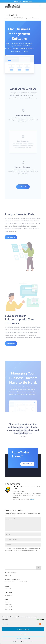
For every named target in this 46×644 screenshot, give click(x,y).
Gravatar (32, 499)
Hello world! (8, 575)
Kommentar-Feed (9, 607)
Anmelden (7, 602)
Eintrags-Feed (8, 604)
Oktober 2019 (8, 589)
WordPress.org (9, 609)
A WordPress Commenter (21, 487)
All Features (23, 187)
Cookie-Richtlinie (17, 642)
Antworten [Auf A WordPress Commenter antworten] (36, 503)
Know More (11, 237)
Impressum (30, 642)
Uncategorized (26, 18)
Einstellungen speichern (23, 638)
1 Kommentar (35, 18)
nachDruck (10, 18)
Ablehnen (23, 634)
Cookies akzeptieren (23, 629)
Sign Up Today (27, 464)
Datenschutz (24, 642)
